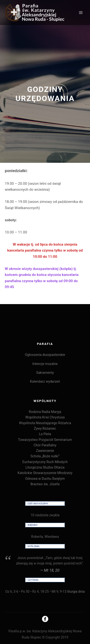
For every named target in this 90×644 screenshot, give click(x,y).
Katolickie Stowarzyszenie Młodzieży (45, 473)
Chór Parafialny (45, 445)
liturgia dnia (76, 591)
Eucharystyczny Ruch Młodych (45, 462)
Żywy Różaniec (45, 428)
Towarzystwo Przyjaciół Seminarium (45, 440)
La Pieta (45, 434)
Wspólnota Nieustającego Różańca (45, 423)
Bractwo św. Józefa (45, 484)
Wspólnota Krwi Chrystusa (45, 417)
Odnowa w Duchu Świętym (45, 479)
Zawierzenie (45, 451)
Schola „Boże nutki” (45, 456)
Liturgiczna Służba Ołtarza (45, 467)
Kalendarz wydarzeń (45, 381)
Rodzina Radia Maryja (45, 412)
